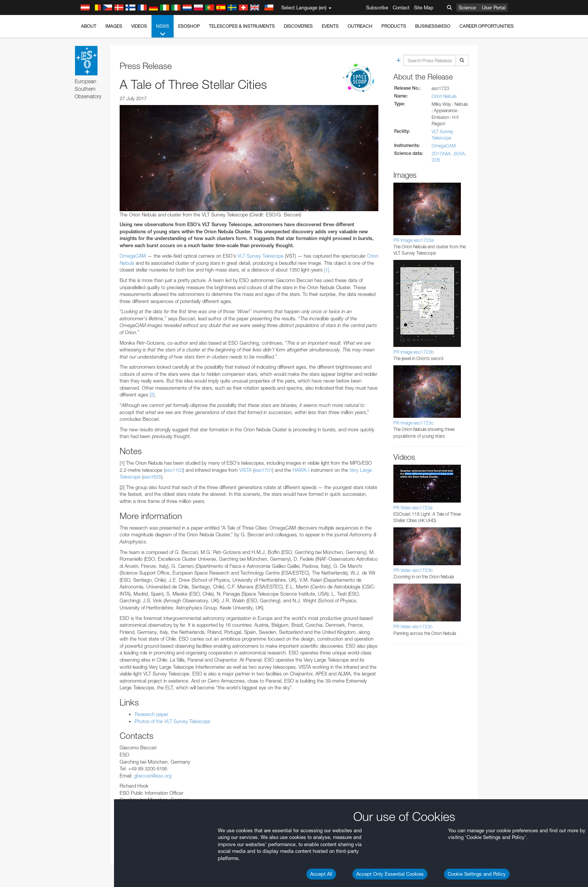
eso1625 (152, 477)
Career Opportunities (487, 26)
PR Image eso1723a (413, 240)
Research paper (151, 714)
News (163, 30)
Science (467, 8)
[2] (152, 395)
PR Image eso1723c (413, 423)
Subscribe (377, 8)
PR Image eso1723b (414, 352)
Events (330, 26)
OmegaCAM (133, 256)
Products (394, 26)
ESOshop (189, 26)
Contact (401, 8)
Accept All (321, 874)
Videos (139, 26)
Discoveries (298, 26)
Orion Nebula (444, 96)
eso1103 (174, 470)
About (89, 26)
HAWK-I (301, 470)
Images (114, 26)
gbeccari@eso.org (153, 776)
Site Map (424, 8)
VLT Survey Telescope (260, 256)
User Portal (494, 8)
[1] (326, 270)
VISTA (245, 470)
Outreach (360, 26)
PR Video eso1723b (413, 570)
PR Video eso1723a (413, 508)
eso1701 (263, 470)
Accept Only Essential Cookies (390, 874)
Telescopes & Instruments (242, 26)
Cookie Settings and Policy (477, 874)
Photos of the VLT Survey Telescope (172, 721)
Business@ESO (433, 26)
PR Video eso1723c (413, 627)
